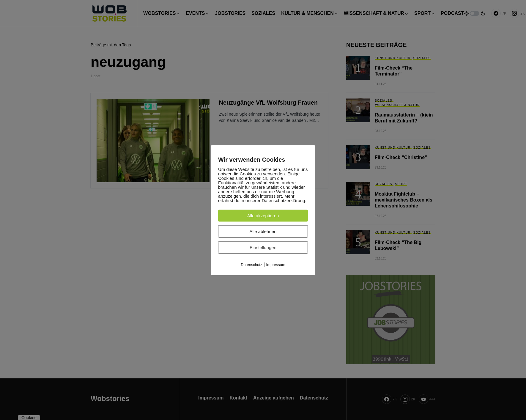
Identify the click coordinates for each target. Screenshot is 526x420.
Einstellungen (263, 247)
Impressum (276, 264)
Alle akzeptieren (263, 215)
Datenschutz (251, 264)
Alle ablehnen (263, 231)
